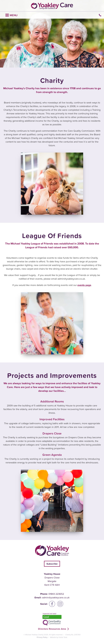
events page (84, 285)
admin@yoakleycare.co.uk (56, 597)
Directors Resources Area (52, 629)
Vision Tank (63, 637)
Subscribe (52, 564)
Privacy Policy (42, 637)
